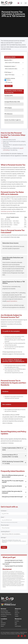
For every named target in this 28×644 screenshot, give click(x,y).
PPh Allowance (8, 114)
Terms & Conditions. (11, 634)
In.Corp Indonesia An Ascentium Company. (11, 632)
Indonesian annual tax (7, 211)
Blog (16, 623)
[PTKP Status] (14, 75)
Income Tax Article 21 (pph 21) (13, 120)
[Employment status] (14, 69)
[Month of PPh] (14, 63)
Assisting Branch (5, 532)
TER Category (8, 108)
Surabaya (3, 625)
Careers (17, 616)
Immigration (4, 616)
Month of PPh (9, 60)
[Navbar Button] (26, 3)
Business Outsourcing (6, 614)
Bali (2, 621)
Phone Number (5, 525)
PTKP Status (8, 72)
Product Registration (6, 613)
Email (2, 517)
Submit (4, 547)
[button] (14, 449)
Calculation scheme (10, 78)
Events (16, 614)
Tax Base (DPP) (9, 96)
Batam (2, 626)
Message (3, 538)
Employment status (10, 66)
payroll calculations (12, 301)
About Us (17, 613)
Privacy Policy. (4, 634)
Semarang (3, 623)
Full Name (3, 511)
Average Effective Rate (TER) (12, 102)
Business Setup (4, 611)
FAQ (16, 625)
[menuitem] (20, 3)
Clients (16, 611)
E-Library (17, 621)
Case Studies (18, 626)
